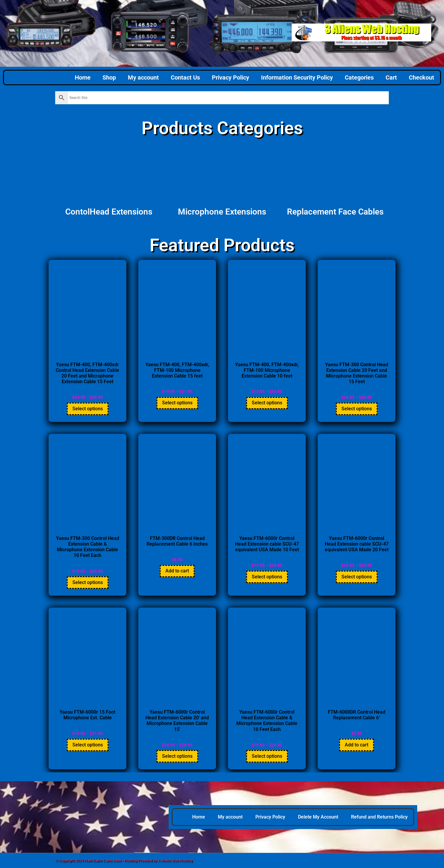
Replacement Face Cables (335, 212)
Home (83, 77)
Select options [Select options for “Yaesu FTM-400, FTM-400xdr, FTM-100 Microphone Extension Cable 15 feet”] (177, 403)
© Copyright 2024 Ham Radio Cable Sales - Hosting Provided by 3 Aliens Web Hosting (124, 861)
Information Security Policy (297, 77)
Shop (109, 77)
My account (143, 77)
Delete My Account (318, 817)
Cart (391, 77)
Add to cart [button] (177, 571)
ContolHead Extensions (109, 212)
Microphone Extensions (222, 212)
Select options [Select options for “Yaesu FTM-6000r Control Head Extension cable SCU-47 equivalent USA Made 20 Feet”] (357, 577)
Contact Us (185, 77)
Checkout (422, 77)
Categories (359, 77)
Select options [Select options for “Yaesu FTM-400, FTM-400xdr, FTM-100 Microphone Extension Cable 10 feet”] (267, 403)
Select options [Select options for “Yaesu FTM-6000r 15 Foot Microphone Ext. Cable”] (88, 745)
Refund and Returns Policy (379, 817)
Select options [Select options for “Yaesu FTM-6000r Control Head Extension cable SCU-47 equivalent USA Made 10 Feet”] (267, 577)
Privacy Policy (230, 77)
